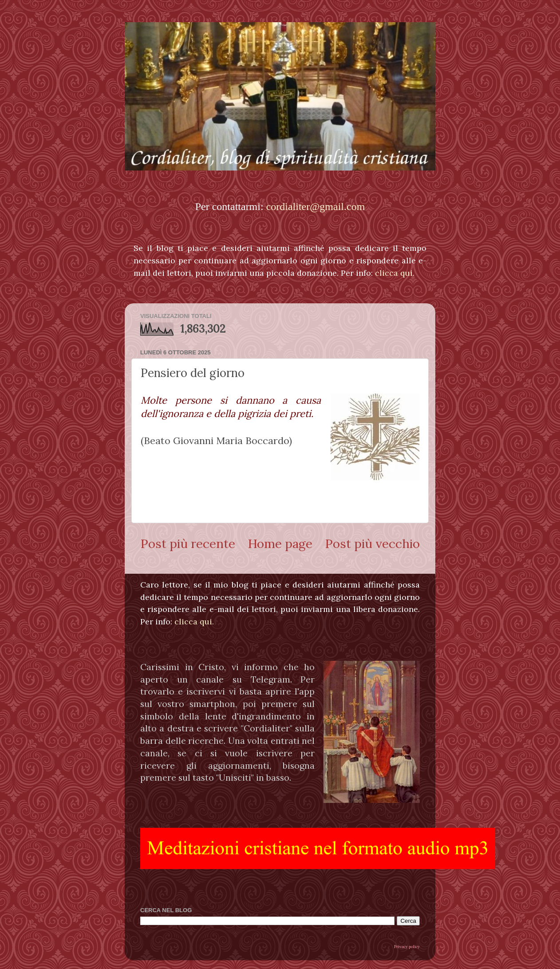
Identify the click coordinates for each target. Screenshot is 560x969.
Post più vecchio (372, 544)
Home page (280, 544)
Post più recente (188, 544)
